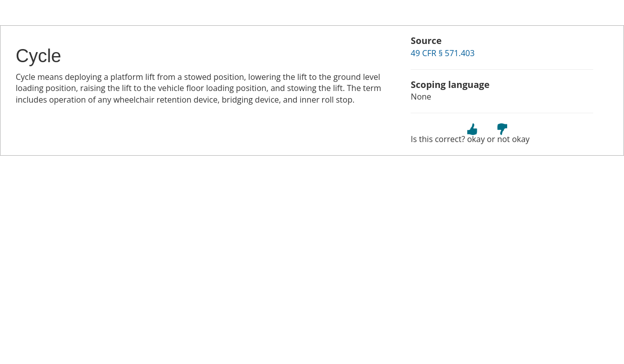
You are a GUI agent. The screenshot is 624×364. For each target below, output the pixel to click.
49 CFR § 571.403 (442, 53)
